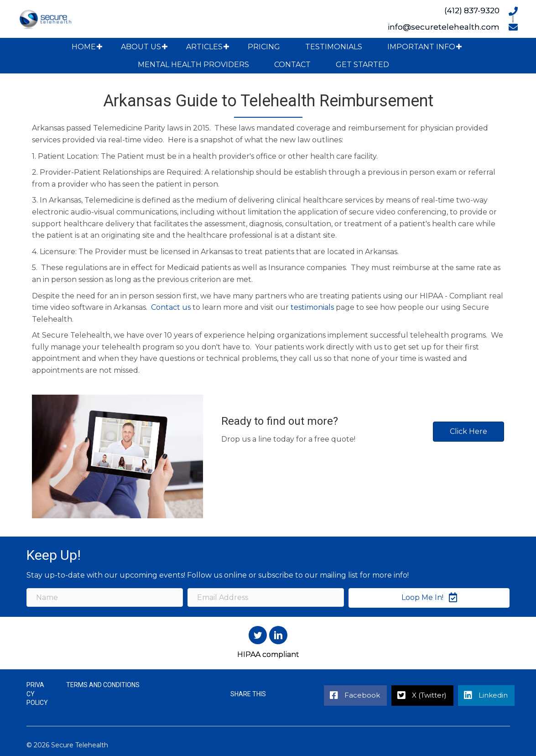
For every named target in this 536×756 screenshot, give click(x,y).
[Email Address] (266, 597)
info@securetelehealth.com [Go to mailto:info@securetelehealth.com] (444, 27)
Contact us (171, 307)
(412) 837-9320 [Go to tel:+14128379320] (472, 10)
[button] (99, 47)
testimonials (312, 307)
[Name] (105, 597)
